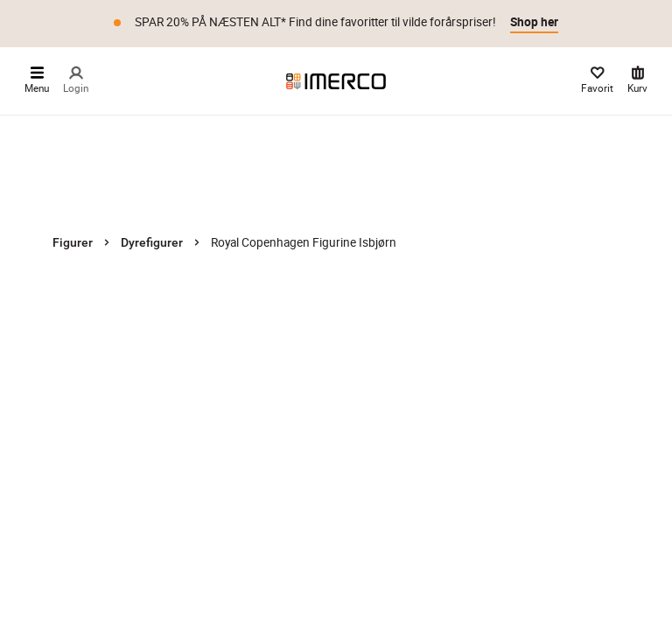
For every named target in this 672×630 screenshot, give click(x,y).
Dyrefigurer (152, 242)
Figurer (73, 242)
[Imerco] (336, 80)
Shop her (534, 22)
